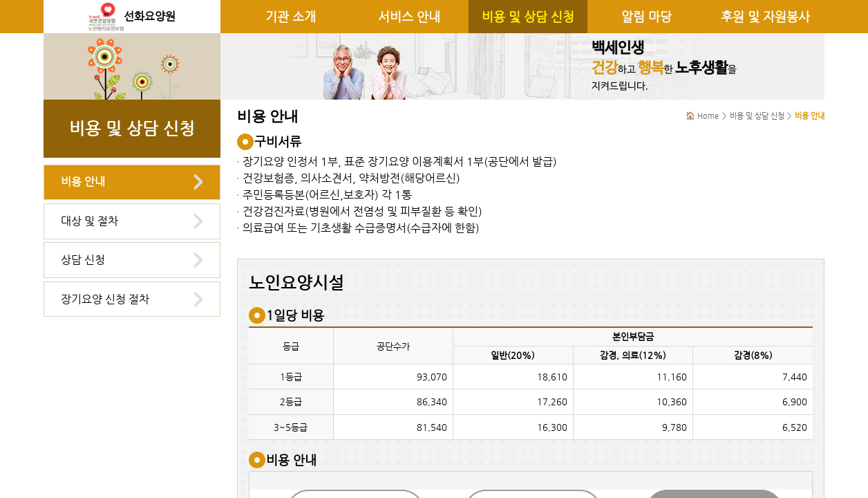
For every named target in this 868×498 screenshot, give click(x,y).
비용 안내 (83, 182)
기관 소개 (291, 17)
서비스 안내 (409, 17)
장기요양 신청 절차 (105, 299)
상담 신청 (83, 260)
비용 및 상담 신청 (528, 17)
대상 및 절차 (89, 221)
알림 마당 (647, 17)
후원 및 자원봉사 (765, 17)
